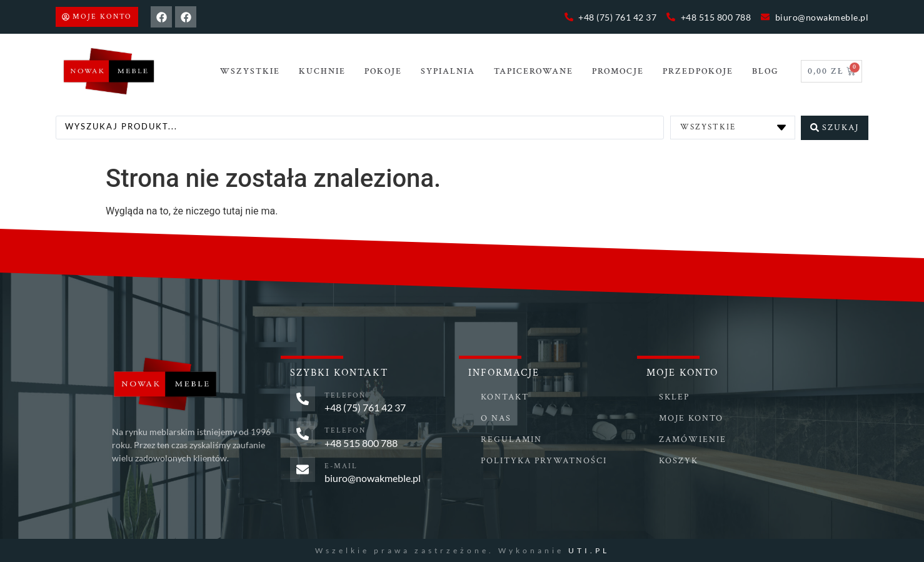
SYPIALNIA (448, 71)
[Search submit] (835, 127)
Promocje (618, 71)
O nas (496, 418)
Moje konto (691, 418)
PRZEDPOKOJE (698, 71)
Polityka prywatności (544, 460)
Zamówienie (693, 439)
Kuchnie (322, 71)
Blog (766, 71)
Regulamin (511, 439)
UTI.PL (589, 550)
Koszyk (679, 460)
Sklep (674, 396)
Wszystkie (250, 71)
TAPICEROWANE (534, 71)
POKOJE (383, 71)
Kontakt (505, 396)
